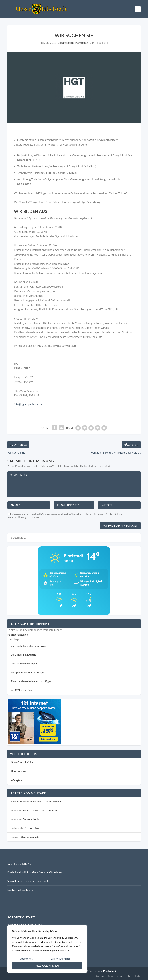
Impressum (115, 976)
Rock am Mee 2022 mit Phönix (44, 801)
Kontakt (101, 976)
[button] (14, 639)
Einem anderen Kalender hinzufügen (31, 681)
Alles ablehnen (62, 959)
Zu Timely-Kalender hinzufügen (29, 646)
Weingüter (17, 780)
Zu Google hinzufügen (23, 655)
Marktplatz (81, 43)
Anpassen (27, 959)
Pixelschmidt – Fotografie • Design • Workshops (35, 872)
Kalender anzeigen (18, 635)
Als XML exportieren (23, 690)
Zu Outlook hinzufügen (24, 663)
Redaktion (17, 801)
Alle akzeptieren (47, 966)
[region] (47, 949)
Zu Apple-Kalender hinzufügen (28, 672)
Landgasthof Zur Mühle (20, 890)
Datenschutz (133, 976)
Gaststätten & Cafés (22, 762)
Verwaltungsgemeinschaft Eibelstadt (28, 881)
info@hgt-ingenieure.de (28, 404)
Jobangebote (66, 43)
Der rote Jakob (31, 819)
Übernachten (18, 771)
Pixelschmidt (111, 971)
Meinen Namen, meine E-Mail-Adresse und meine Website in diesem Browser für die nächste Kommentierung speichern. (65, 516)
